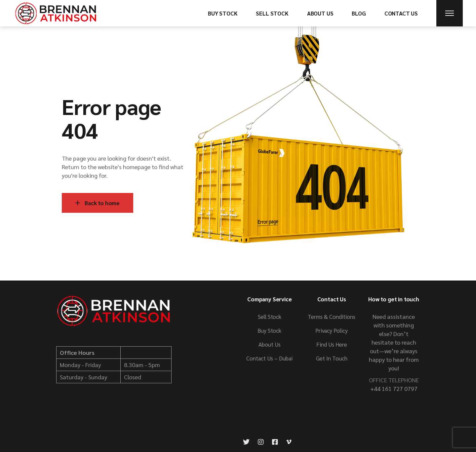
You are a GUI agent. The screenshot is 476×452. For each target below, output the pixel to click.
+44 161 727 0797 (394, 388)
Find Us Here (332, 344)
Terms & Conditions (332, 317)
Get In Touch (332, 358)
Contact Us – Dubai (269, 358)
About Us (270, 344)
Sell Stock (270, 317)
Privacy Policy (332, 330)
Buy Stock (269, 330)
